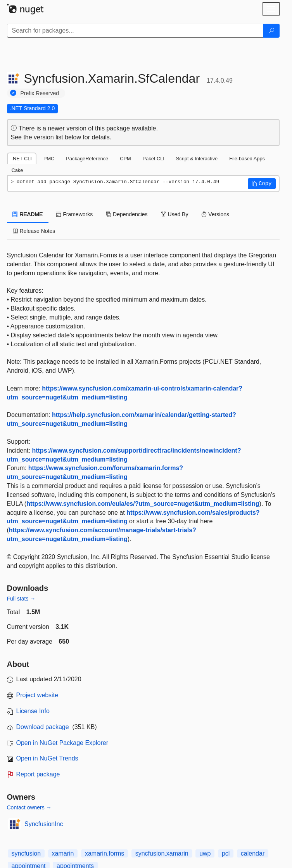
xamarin (63, 853)
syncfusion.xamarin (162, 853)
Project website (37, 695)
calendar (253, 853)
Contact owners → (29, 807)
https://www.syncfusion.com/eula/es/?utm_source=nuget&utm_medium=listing (143, 504)
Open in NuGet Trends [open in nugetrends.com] (47, 758)
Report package (38, 774)
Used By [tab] (175, 214)
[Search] (271, 31)
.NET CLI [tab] (22, 159)
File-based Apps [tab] (247, 159)
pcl (226, 853)
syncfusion (26, 853)
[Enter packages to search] (135, 31)
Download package (43, 727)
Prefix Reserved (40, 93)
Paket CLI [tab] (154, 159)
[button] (262, 184)
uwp (205, 853)
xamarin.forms (105, 853)
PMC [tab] (49, 159)
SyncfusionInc (44, 824)
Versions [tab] (215, 214)
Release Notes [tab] (34, 231)
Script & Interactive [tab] (197, 159)
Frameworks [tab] (74, 214)
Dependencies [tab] (127, 214)
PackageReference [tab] (87, 159)
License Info (33, 711)
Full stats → (21, 599)
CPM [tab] (125, 159)
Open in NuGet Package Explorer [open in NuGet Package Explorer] (62, 743)
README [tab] (28, 214)
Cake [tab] (17, 170)
